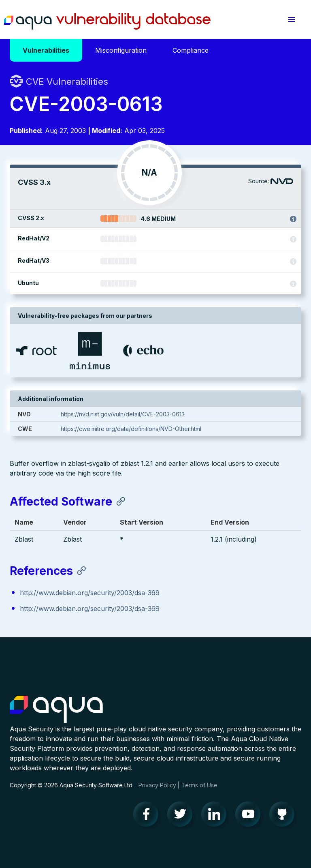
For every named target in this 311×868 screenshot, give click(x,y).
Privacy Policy (157, 785)
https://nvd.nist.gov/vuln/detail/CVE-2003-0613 (123, 414)
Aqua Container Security (56, 710)
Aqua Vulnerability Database (107, 21)
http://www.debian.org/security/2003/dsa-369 (90, 593)
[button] (292, 19)
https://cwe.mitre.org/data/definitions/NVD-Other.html (131, 429)
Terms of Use (199, 785)
